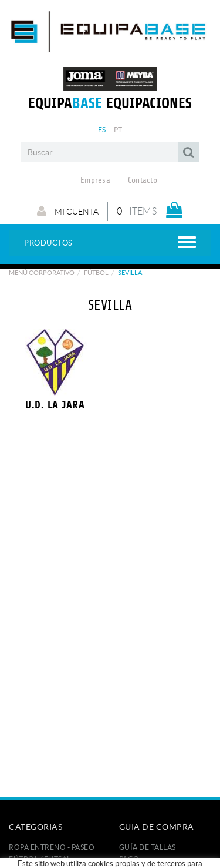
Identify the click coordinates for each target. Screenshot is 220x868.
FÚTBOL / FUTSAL (40, 859)
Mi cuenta (68, 211)
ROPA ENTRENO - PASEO (52, 847)
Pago (129, 859)
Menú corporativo (42, 273)
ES (102, 130)
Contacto (143, 180)
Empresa (95, 180)
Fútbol (96, 273)
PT (118, 130)
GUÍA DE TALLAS (148, 847)
